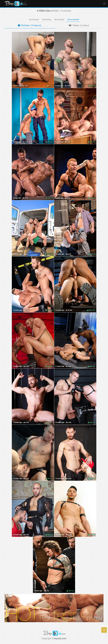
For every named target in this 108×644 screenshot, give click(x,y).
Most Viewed (59, 20)
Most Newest (34, 20)
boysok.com (60, 638)
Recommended (73, 20)
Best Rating (47, 20)
